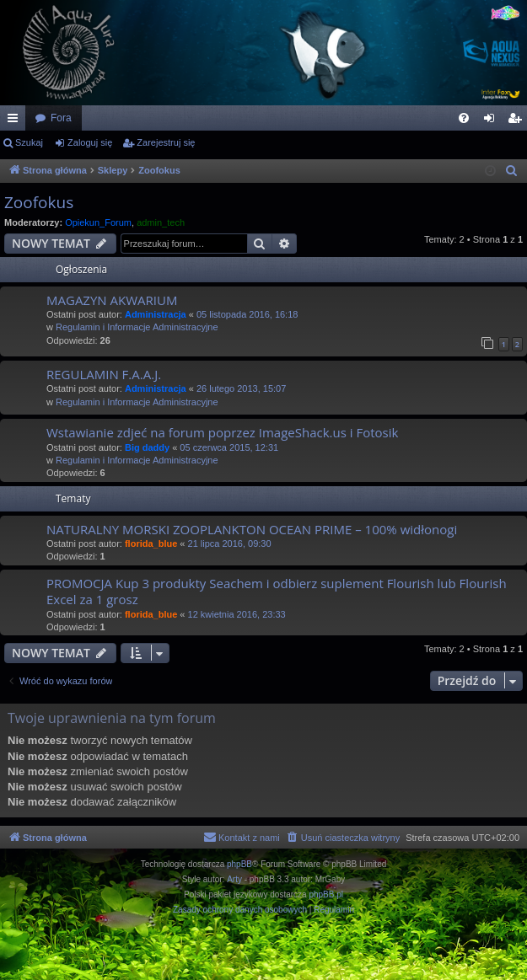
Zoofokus (39, 202)
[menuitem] (464, 118)
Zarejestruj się (166, 142)
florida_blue (151, 544)
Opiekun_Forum (98, 222)
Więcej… (16, 121)
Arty (234, 879)
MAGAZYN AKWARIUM (112, 300)
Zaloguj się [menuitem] (493, 121)
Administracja (156, 314)
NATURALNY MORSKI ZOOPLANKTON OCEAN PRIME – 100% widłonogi (252, 529)
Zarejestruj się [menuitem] (518, 121)
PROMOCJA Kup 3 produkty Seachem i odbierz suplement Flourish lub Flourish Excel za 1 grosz (277, 591)
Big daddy (147, 447)
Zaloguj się (90, 142)
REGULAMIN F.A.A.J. (104, 374)
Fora (61, 118)
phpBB (239, 864)
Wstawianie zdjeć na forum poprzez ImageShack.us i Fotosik (222, 432)
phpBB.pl (326, 894)
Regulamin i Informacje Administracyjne (137, 327)
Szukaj (29, 142)
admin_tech (161, 222)
